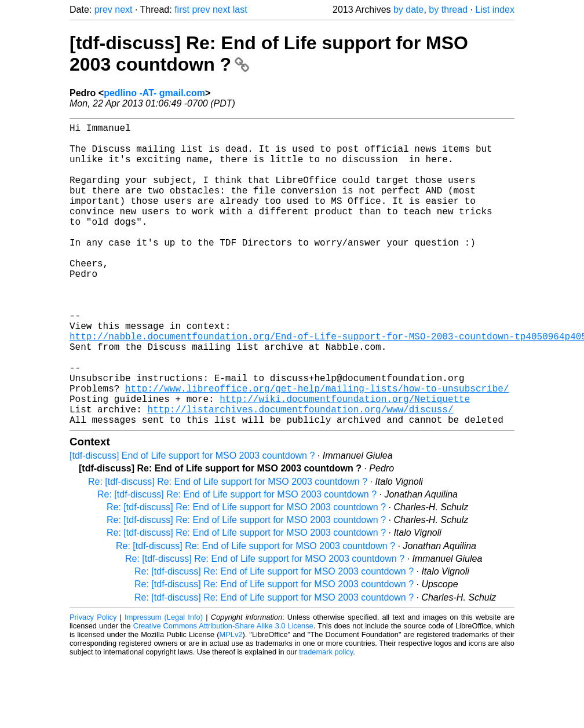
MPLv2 (231, 702)
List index (495, 10)
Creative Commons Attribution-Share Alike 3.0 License (223, 693)
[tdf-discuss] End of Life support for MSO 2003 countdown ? (192, 523)
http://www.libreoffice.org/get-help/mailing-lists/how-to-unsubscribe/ (317, 448)
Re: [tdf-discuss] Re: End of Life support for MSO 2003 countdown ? (228, 549)
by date (408, 10)
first (182, 10)
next (123, 10)
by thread (448, 10)
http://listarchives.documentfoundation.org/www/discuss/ (300, 474)
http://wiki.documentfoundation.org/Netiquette (345, 461)
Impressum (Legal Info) (164, 684)
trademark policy (326, 719)
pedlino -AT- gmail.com (154, 93)
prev (103, 10)
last (240, 10)
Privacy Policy (93, 684)
